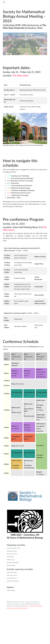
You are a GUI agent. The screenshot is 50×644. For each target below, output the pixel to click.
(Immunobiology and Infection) (19, 185)
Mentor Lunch (16, 412)
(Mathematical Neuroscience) (19, 193)
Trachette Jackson (27, 373)
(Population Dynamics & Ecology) (20, 181)
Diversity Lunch (29, 416)
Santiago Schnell (15, 373)
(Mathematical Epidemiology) (18, 188)
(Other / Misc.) (14, 198)
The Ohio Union (21, 75)
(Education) (13, 183)
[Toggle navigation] (4, 2)
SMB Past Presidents (27, 427)
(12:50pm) (40, 410)
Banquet (39, 472)
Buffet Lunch (16, 407)
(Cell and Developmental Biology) (20, 178)
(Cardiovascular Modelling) (18, 176)
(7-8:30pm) (40, 474)
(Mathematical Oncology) (18, 195)
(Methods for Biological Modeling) (20, 190)
